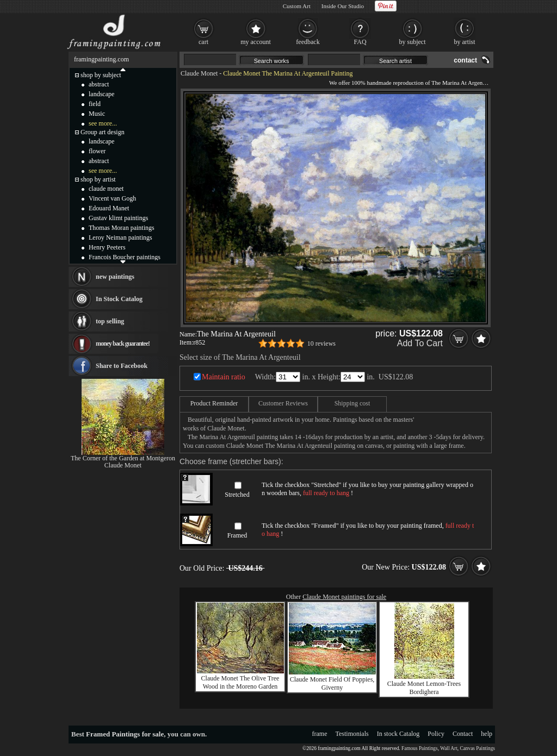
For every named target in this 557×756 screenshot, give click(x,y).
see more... (103, 123)
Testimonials (352, 734)
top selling (110, 321)
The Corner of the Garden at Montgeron (123, 458)
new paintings (115, 277)
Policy (436, 734)
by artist (465, 42)
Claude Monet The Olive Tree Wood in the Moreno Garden (240, 682)
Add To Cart (420, 343)
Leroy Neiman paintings (120, 238)
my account (256, 42)
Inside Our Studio (343, 6)
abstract (99, 84)
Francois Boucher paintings (125, 257)
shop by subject (101, 75)
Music (97, 114)
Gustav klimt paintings (118, 218)
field (95, 104)
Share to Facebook (122, 366)
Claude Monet (199, 73)
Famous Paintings (420, 748)
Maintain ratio (224, 377)
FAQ (360, 42)
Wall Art (449, 748)
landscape (101, 94)
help (487, 734)
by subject (413, 42)
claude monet (106, 189)
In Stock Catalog (119, 299)
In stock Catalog (398, 734)
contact (465, 60)
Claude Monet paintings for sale (344, 597)
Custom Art (297, 6)
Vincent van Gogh (112, 198)
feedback (308, 42)
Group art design (103, 132)
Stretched (237, 495)
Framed (237, 535)
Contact (463, 734)
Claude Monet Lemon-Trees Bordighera (424, 688)
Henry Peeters (107, 247)
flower (97, 151)
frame (320, 734)
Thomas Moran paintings (122, 228)
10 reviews (321, 343)
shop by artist (98, 179)
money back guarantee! (123, 343)
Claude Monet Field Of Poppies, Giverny (332, 683)
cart (203, 42)
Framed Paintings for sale (125, 734)
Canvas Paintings (477, 748)
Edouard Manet (109, 208)
